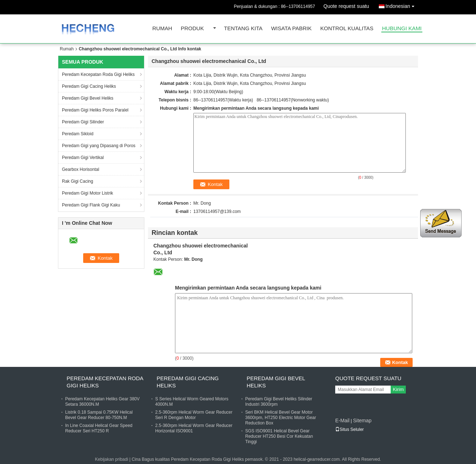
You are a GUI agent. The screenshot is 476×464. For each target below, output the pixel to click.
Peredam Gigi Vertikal (83, 158)
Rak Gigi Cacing (78, 181)
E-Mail (342, 420)
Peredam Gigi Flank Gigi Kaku (91, 205)
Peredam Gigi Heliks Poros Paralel (95, 110)
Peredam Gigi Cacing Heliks (89, 86)
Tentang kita (243, 29)
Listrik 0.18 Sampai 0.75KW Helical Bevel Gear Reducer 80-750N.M (99, 415)
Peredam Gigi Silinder (83, 122)
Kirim (398, 389)
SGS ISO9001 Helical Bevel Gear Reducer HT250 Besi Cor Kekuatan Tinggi (279, 436)
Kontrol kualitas (347, 29)
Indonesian (402, 5)
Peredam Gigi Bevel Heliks (88, 98)
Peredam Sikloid (78, 134)
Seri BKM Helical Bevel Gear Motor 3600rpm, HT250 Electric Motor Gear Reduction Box (281, 418)
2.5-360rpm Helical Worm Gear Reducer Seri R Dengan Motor (194, 415)
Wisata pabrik (291, 29)
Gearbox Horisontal (80, 169)
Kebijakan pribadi (112, 459)
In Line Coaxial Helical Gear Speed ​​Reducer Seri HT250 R (99, 428)
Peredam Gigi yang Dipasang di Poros (99, 146)
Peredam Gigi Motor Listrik (87, 193)
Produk (192, 29)
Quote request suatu (346, 6)
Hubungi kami (402, 29)
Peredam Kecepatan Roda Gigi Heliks (98, 74)
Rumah (162, 29)
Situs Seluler (349, 429)
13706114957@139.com (217, 211)
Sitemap (362, 420)
